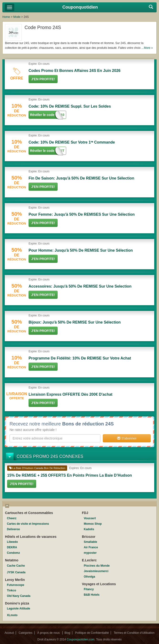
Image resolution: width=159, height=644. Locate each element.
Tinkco (11, 590)
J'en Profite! (43, 79)
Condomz (13, 553)
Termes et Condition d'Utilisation (134, 633)
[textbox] (55, 438)
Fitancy (89, 589)
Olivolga (89, 577)
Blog (67, 633)
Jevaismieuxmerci (96, 571)
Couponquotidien (80, 7)
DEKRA (12, 547)
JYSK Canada (16, 572)
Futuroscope (16, 585)
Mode (17, 17)
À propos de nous (49, 633)
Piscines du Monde (97, 566)
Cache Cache (16, 566)
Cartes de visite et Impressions (28, 524)
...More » (147, 48)
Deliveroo (13, 529)
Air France (91, 547)
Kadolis (89, 529)
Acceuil (9, 633)
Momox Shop (93, 524)
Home (6, 17)
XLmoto (12, 615)
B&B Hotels (92, 595)
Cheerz (12, 518)
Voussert (90, 518)
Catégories (25, 633)
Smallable (90, 542)
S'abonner (127, 438)
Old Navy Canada (19, 596)
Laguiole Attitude (19, 609)
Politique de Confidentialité (92, 633)
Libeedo (12, 542)
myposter (90, 553)
